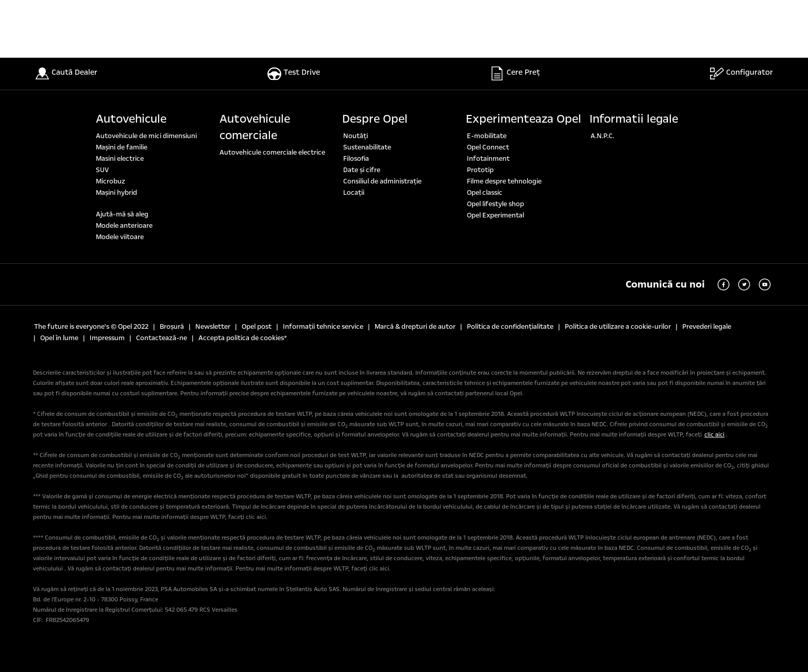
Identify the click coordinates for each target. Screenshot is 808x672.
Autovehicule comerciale (255, 127)
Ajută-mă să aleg (122, 214)
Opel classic (485, 193)
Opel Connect (488, 147)
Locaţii (354, 193)
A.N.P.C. (602, 136)
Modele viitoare (120, 237)
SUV (102, 170)
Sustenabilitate (367, 147)
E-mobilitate (487, 136)
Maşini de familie (122, 147)
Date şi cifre (362, 170)
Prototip (480, 170)
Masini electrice (120, 159)
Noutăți (356, 136)
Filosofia (356, 159)
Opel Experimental (495, 215)
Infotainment (488, 159)
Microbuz (111, 181)
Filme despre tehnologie (504, 181)
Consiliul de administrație (382, 181)
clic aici (714, 435)
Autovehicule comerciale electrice (272, 153)
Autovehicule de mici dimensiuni (146, 136)
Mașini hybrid (116, 193)
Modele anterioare (124, 226)
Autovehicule (131, 119)
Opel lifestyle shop (495, 204)
